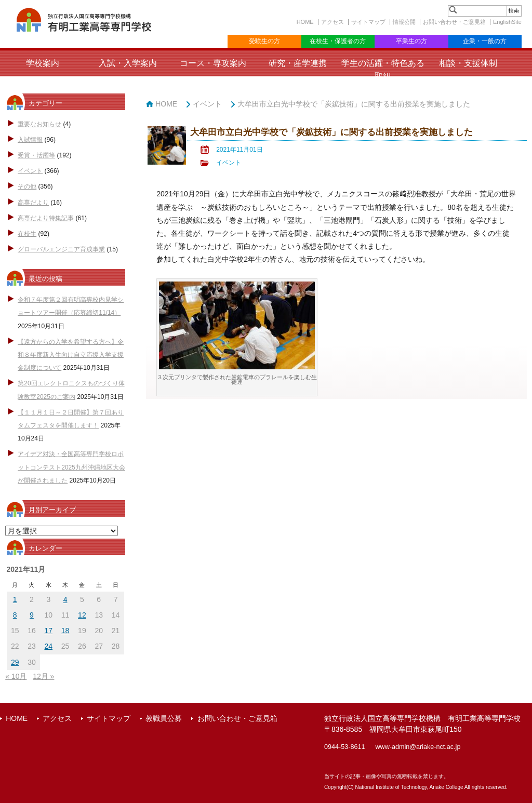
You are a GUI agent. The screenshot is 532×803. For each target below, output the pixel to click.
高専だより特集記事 (46, 218)
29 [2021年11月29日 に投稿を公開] (15, 662)
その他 (27, 186)
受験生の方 (264, 41)
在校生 (27, 234)
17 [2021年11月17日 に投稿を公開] (49, 631)
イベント (30, 171)
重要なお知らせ (39, 124)
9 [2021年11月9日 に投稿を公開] (32, 615)
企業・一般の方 (485, 41)
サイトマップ (368, 22)
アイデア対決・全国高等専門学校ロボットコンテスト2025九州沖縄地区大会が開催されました (71, 467)
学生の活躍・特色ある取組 (383, 70)
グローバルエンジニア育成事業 (61, 249)
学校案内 (43, 63)
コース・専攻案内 (213, 63)
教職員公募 (164, 718)
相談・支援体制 (468, 63)
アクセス (332, 22)
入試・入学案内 (128, 63)
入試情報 (30, 140)
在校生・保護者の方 (338, 41)
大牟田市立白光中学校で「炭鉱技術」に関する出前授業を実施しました (354, 104)
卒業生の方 (411, 41)
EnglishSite (507, 22)
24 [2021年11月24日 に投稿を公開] (49, 646)
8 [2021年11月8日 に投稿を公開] (15, 615)
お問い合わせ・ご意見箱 (454, 22)
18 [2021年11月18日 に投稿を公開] (65, 631)
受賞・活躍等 (36, 155)
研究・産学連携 (298, 63)
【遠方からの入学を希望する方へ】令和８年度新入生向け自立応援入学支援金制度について (71, 355)
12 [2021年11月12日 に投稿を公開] (82, 615)
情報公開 (404, 22)
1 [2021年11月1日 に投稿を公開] (15, 599)
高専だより (33, 203)
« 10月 (16, 676)
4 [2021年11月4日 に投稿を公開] (65, 599)
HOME (305, 22)
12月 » (43, 676)
